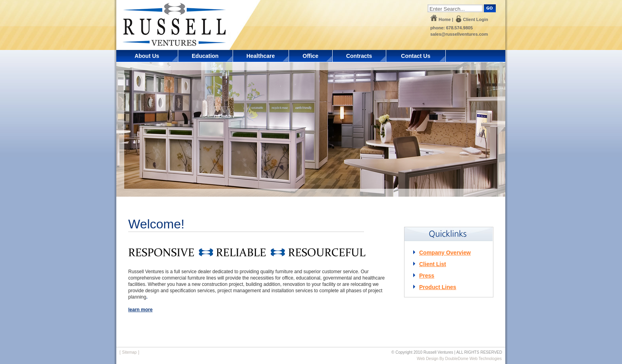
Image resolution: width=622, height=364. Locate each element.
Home (445, 19)
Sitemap (130, 352)
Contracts (359, 56)
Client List (433, 264)
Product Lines (438, 287)
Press (427, 276)
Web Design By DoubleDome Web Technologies (459, 359)
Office (310, 56)
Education (205, 56)
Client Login (476, 19)
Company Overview (445, 253)
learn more (140, 310)
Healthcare (261, 56)
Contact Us (416, 56)
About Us (147, 56)
